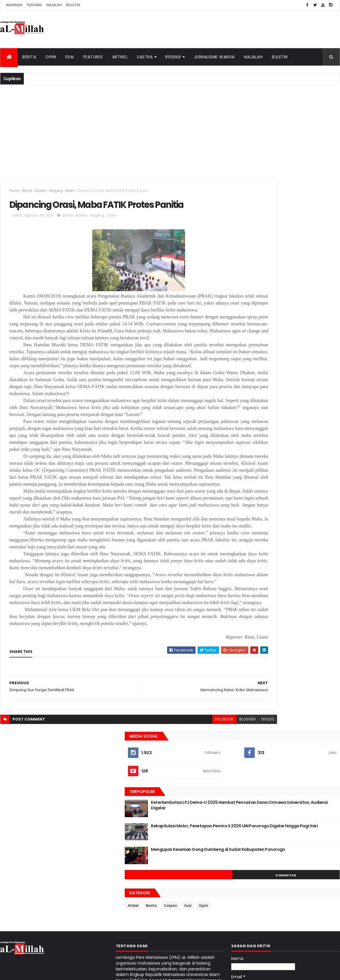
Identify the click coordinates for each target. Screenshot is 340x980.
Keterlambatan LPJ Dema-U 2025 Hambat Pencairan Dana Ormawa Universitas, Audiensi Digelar (294, 256)
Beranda (14, 5)
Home (14, 191)
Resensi (173, 57)
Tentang (34, 5)
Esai (70, 57)
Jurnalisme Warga (214, 57)
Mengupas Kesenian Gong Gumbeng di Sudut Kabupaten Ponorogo (299, 300)
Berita (29, 57)
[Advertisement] (170, 131)
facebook (170, 836)
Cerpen (280, 353)
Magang (56, 191)
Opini (51, 57)
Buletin (73, 5)
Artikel (120, 57)
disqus (214, 836)
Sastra (145, 57)
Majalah (54, 5)
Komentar (313, 323)
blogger (193, 836)
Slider (70, 191)
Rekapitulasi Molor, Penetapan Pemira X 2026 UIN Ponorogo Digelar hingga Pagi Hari (299, 279)
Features (93, 57)
